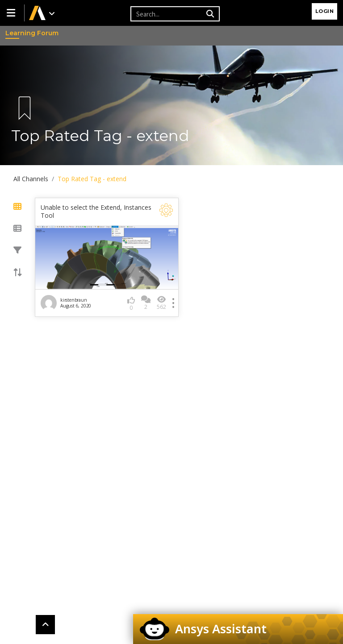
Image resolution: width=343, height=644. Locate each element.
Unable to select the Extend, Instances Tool (96, 212)
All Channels (31, 179)
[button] (12, 13)
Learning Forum (14, 33)
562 (161, 303)
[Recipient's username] (167, 14)
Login (325, 11)
